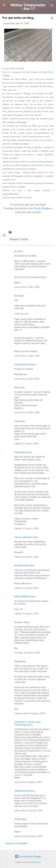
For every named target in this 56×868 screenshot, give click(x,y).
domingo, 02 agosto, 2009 (27, 653)
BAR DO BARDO (22, 597)
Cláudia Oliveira (22, 791)
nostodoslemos (22, 364)
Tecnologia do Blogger (28, 856)
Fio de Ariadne (42, 208)
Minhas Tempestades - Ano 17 (28, 7)
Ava (16, 296)
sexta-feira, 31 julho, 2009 (27, 287)
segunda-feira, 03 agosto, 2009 (30, 713)
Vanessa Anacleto (23, 537)
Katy (17, 387)
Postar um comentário (17, 843)
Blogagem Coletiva (19, 239)
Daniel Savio (20, 452)
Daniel (17, 661)
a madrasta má (34, 162)
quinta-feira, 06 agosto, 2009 (28, 810)
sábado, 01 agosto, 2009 (26, 444)
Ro (16, 251)
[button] (52, 19)
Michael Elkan (36, 862)
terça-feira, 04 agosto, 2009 (28, 782)
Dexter (17, 819)
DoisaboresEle (21, 566)
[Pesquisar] (52, 6)
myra (17, 421)
